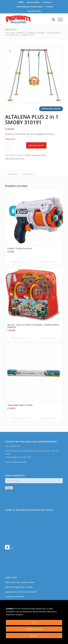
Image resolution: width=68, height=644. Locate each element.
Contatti (49, 7)
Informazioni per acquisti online (30, 7)
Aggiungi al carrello (36, 145)
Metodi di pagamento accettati (19, 587)
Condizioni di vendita (15, 597)
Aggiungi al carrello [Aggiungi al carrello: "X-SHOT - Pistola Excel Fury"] (20, 262)
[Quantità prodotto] (8, 145)
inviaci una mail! (19, 462)
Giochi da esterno (33, 155)
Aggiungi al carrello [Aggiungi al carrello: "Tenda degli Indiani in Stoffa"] (20, 418)
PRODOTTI (11, 30)
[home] (28, 19)
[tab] (12, 174)
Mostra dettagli (47, 262)
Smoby (43, 155)
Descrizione (12, 174)
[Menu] (59, 19)
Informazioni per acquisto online (20, 582)
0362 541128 (36, 11)
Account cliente (33, 2)
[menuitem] (21, 2)
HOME (21, 2)
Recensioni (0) (28, 174)
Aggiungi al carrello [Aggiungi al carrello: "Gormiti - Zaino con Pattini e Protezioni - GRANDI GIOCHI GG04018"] (20, 338)
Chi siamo (47, 2)
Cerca (9, 488)
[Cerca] (52, 19)
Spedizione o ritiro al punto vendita (21, 592)
